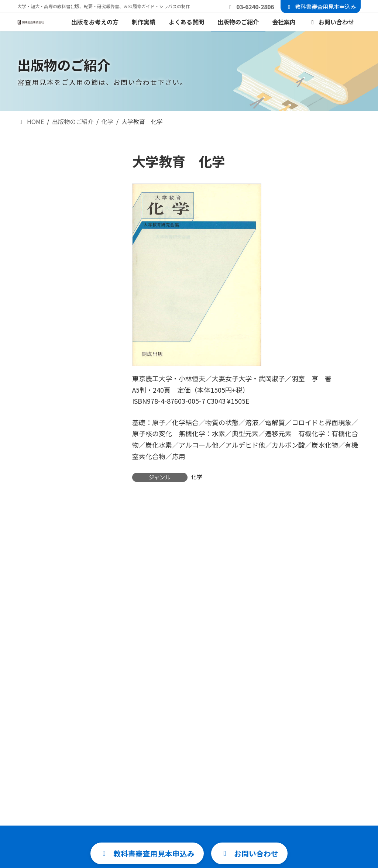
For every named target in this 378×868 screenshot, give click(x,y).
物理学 (32, 305)
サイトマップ (282, 795)
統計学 (32, 220)
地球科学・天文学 (47, 271)
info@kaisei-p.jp (218, 710)
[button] (142, 649)
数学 (29, 203)
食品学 (32, 339)
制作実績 (158, 795)
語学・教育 (38, 356)
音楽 (29, 407)
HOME (155, 760)
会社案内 (158, 848)
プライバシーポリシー (294, 813)
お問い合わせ (282, 778)
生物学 (32, 322)
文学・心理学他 (44, 390)
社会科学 (35, 373)
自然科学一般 (41, 186)
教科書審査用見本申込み (321, 6)
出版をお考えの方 (170, 778)
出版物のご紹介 (167, 830)
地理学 (32, 288)
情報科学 (35, 237)
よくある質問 (164, 813)
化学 (197, 477)
